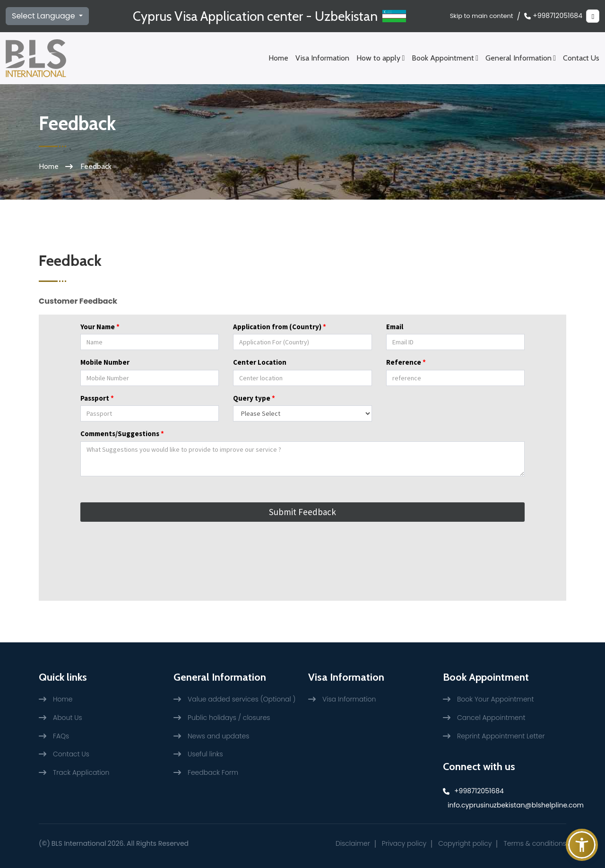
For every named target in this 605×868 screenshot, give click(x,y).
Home (278, 58)
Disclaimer (353, 843)
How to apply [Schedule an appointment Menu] (380, 58)
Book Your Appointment (495, 699)
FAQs (61, 736)
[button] (582, 845)
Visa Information (322, 58)
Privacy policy (404, 843)
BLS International (79, 843)
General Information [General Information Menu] (521, 58)
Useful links (205, 754)
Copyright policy (465, 843)
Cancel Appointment (491, 718)
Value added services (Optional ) (242, 699)
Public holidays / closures (229, 718)
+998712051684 (553, 16)
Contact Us (581, 58)
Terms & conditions (535, 843)
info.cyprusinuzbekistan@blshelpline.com (507, 805)
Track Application (81, 772)
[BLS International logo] (36, 58)
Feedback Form (213, 772)
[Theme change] (593, 16)
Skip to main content (482, 16)
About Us (68, 718)
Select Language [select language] (44, 16)
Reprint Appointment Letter (501, 736)
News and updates (218, 736)
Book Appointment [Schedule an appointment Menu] (445, 58)
